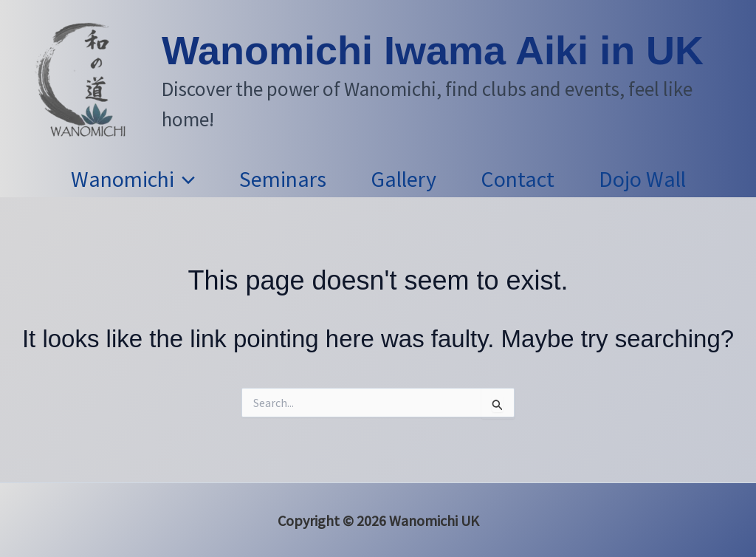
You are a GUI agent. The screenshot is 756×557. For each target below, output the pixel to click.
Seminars (283, 179)
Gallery (403, 179)
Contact (518, 179)
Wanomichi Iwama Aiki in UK (433, 50)
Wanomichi (133, 179)
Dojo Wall (642, 179)
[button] (185, 179)
